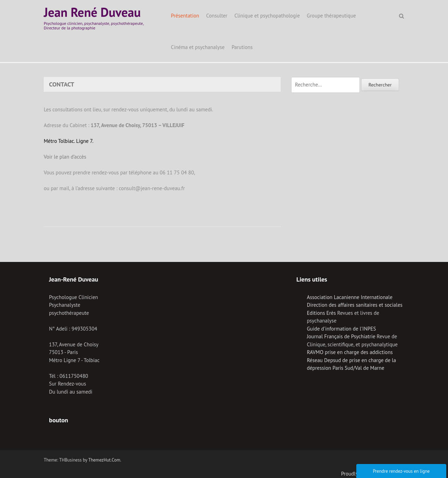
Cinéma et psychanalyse (198, 47)
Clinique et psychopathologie (267, 16)
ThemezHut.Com (104, 460)
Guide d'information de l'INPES (341, 329)
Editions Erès (321, 313)
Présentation (185, 16)
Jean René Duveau (92, 12)
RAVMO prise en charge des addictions (350, 352)
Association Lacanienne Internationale (350, 297)
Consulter (217, 16)
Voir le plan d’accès (65, 157)
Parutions (242, 47)
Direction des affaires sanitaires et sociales (355, 305)
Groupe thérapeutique (331, 16)
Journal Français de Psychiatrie (341, 336)
